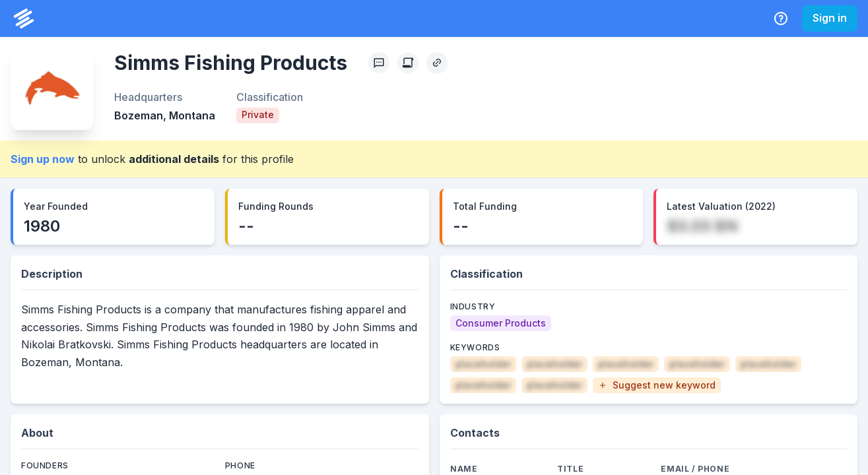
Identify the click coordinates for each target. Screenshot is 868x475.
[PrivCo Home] (24, 18)
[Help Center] (781, 18)
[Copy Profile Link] (437, 63)
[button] (657, 385)
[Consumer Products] (501, 323)
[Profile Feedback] (379, 63)
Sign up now (43, 159)
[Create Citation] (408, 63)
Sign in (830, 18)
